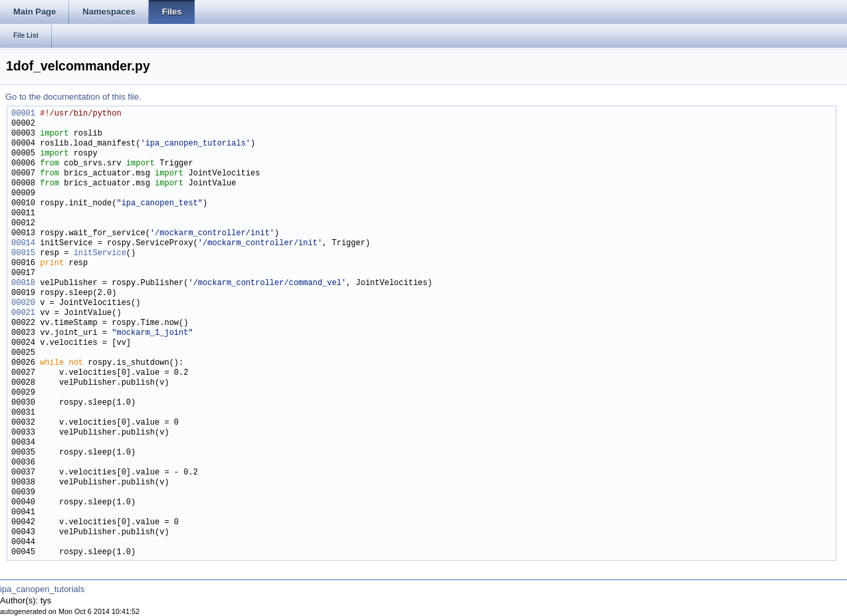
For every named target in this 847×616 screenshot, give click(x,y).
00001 (23, 114)
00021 (23, 313)
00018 (23, 283)
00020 (23, 303)
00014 (23, 244)
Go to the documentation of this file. (73, 97)
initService (100, 254)
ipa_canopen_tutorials (42, 589)
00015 (23, 254)
